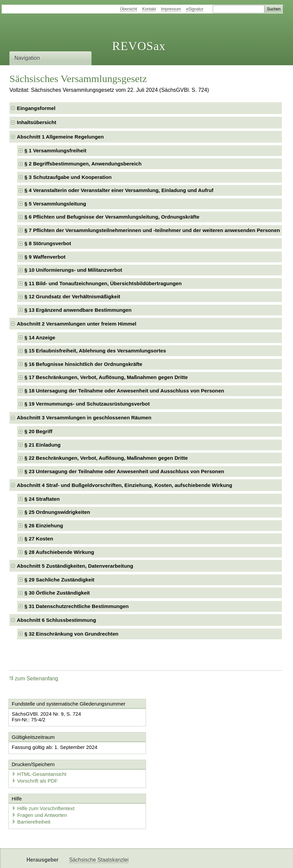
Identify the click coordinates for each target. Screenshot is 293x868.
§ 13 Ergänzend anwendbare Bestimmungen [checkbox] (78, 310)
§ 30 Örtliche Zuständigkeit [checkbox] (57, 593)
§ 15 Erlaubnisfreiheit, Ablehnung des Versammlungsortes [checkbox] (95, 351)
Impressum (171, 9)
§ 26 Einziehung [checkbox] (44, 525)
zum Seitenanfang (34, 678)
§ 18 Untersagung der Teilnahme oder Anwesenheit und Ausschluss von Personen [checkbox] (124, 391)
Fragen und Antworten (40, 788)
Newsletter (81, 857)
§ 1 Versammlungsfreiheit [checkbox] (56, 150)
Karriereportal (116, 857)
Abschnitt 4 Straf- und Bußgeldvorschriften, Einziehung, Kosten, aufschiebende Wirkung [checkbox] (124, 485)
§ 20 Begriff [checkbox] (39, 431)
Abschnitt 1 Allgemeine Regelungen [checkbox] (60, 137)
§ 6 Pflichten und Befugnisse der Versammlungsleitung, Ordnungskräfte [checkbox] (112, 217)
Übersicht (129, 9)
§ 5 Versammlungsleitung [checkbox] (55, 204)
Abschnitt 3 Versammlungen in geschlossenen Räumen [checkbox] (84, 418)
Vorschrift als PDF (178, 753)
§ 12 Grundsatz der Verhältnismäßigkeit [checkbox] (72, 296)
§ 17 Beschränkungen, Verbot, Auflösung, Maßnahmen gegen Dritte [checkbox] (106, 377)
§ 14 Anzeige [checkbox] (40, 337)
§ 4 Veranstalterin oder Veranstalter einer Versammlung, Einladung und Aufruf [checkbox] (119, 190)
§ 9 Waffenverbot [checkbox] (45, 257)
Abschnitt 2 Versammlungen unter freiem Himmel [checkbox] (77, 324)
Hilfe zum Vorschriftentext (43, 781)
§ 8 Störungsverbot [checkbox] (48, 243)
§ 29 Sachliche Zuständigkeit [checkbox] (60, 580)
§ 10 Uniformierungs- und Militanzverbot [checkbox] (73, 270)
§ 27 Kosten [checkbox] (39, 539)
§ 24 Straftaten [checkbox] (42, 499)
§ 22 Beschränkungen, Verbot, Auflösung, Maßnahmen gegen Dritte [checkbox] (106, 458)
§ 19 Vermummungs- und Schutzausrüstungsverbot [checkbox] (87, 404)
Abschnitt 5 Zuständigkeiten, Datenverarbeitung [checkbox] (75, 566)
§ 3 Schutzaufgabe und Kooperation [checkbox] (68, 177)
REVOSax (139, 46)
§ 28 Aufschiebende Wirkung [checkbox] (59, 552)
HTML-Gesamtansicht (182, 747)
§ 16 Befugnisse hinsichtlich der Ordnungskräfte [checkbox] (83, 364)
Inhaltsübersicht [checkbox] (36, 122)
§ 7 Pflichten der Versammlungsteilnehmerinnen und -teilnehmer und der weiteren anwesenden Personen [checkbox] (152, 230)
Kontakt (149, 9)
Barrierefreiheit (31, 795)
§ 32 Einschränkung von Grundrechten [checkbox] (71, 634)
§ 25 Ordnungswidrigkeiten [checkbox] (57, 512)
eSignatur (195, 9)
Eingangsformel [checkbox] (36, 108)
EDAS (146, 857)
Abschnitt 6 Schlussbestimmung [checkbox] (56, 620)
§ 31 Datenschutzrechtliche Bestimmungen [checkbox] (77, 606)
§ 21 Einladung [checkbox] (43, 445)
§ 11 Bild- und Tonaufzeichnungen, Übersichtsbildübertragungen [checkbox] (103, 283)
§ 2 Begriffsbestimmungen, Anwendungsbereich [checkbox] (83, 164)
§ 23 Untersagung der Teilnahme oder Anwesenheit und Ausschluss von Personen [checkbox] (124, 471)
